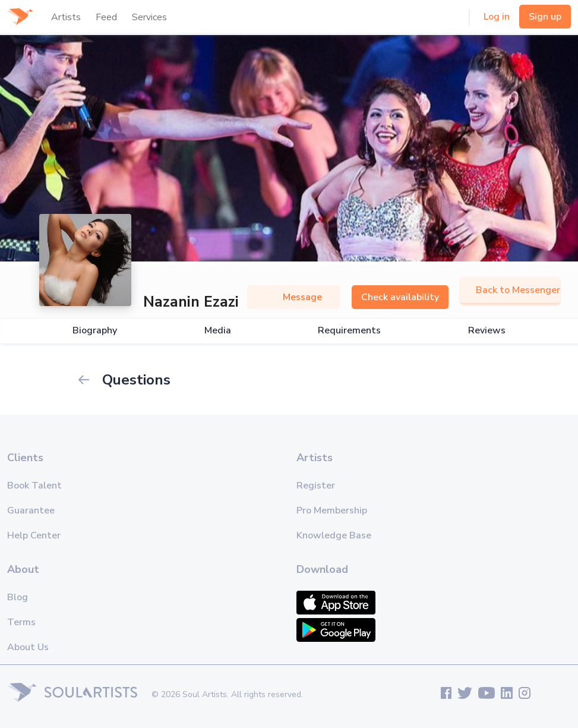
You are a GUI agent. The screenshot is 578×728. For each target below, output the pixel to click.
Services (149, 17)
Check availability (400, 297)
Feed (106, 17)
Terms (21, 622)
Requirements (349, 331)
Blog (18, 597)
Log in (497, 17)
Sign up (545, 17)
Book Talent (34, 486)
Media (218, 331)
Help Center (34, 535)
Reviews (487, 331)
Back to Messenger (510, 290)
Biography (95, 331)
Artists (66, 17)
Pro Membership (332, 510)
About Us (28, 647)
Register (316, 486)
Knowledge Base (334, 535)
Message (293, 297)
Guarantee (31, 510)
